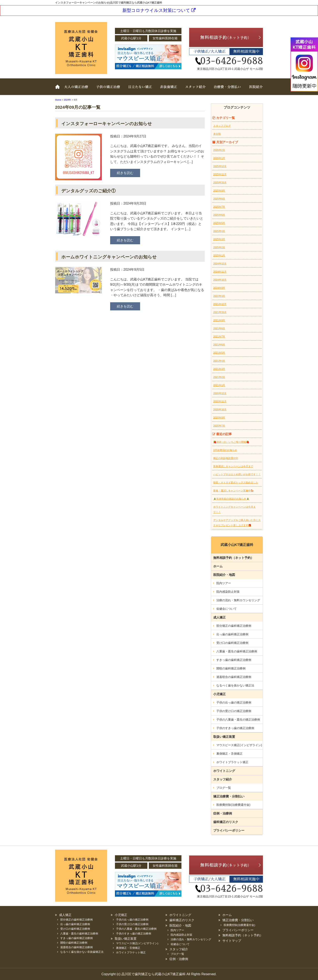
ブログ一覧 (224, 788)
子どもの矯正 (108, 90)
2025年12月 (220, 166)
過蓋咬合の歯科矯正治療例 (234, 677)
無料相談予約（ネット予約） (234, 558)
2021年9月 (219, 320)
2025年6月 (219, 215)
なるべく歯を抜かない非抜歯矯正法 (82, 952)
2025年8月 (219, 199)
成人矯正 (219, 617)
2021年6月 (219, 345)
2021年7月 (219, 337)
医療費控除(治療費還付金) (233, 805)
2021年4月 (219, 361)
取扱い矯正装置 (139, 90)
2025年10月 (220, 183)
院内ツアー (224, 583)
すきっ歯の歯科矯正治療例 (234, 660)
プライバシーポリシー (229, 830)
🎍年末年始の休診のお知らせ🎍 (231, 499)
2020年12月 (220, 393)
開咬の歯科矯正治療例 (231, 668)
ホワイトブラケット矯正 (232, 762)
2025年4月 (219, 231)
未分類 (217, 134)
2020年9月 (219, 418)
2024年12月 (220, 264)
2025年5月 (219, 223)
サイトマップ (232, 941)
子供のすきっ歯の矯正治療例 (235, 728)
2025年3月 (219, 239)
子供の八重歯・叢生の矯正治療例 (238, 720)
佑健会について (227, 609)
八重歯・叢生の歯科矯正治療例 (237, 651)
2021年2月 (219, 377)
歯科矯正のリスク (226, 822)
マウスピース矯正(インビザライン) (239, 745)
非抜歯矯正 (167, 90)
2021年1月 (219, 385)
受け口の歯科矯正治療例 (232, 643)
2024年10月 (220, 280)
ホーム (58, 90)
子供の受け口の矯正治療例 (234, 711)
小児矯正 (219, 694)
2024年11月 (220, 272)
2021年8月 (219, 328)
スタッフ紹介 (194, 90)
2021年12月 (220, 304)
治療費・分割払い (227, 90)
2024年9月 (219, 288)
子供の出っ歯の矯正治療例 (234, 702)
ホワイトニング (224, 771)
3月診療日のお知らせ (225, 450)
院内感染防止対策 (228, 592)
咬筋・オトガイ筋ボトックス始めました (236, 483)
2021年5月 (219, 353)
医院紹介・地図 (224, 575)
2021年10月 (220, 312)
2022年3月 (219, 296)
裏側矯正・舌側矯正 (229, 754)
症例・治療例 (223, 813)
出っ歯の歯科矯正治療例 (232, 634)
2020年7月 (219, 426)
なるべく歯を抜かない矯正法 (235, 685)
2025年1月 (219, 255)
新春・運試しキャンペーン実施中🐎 (234, 491)
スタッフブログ (222, 126)
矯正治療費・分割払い (229, 796)
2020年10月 (220, 410)
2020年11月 (220, 401)
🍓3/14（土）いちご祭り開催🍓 (231, 442)
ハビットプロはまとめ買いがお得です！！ (237, 474)
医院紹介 (254, 90)
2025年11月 (220, 174)
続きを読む (125, 173)
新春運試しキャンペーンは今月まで (233, 466)
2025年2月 (219, 247)
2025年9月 (219, 191)
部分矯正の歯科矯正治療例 (234, 626)
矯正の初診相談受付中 (226, 458)
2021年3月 (219, 369)
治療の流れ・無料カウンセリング (238, 600)
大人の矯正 (77, 90)
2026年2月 (219, 150)
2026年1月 (219, 158)
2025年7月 (219, 207)
